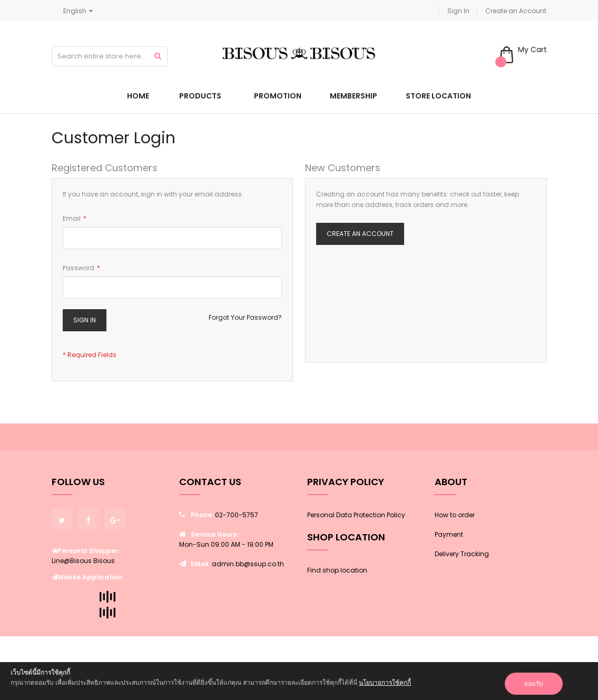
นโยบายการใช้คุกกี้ (385, 682)
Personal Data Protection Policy (356, 515)
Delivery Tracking (462, 554)
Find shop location (337, 570)
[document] (299, 681)
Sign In (458, 11)
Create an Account (516, 11)
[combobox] (110, 56)
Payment (449, 534)
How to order (455, 515)
